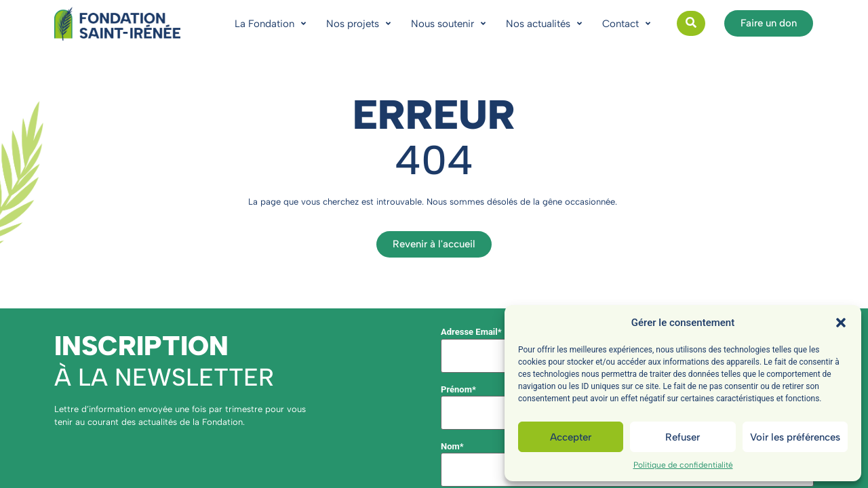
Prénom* (458, 389)
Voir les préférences (795, 437)
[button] (841, 323)
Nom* (452, 446)
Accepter (571, 437)
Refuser (683, 437)
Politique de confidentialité (683, 465)
